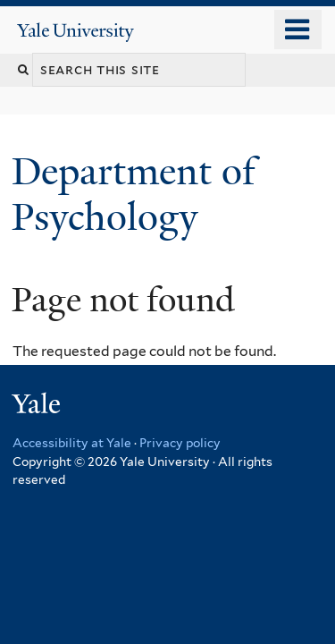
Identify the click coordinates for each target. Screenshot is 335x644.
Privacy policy (180, 443)
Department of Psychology (134, 194)
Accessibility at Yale (72, 443)
